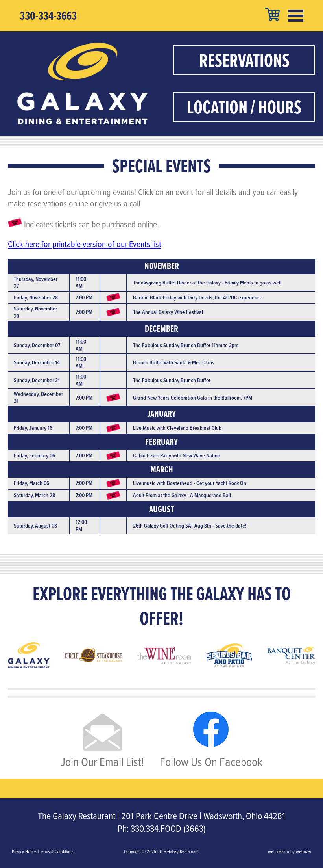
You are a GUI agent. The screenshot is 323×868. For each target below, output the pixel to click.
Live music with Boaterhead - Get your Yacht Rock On (190, 483)
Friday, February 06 (34, 455)
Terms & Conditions (57, 851)
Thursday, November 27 (36, 283)
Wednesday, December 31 (38, 398)
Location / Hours (244, 107)
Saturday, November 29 (35, 312)
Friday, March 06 (31, 483)
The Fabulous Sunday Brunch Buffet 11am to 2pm (186, 345)
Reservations (244, 60)
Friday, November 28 (36, 297)
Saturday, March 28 (34, 495)
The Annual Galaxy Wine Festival (168, 312)
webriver (304, 851)
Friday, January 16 (33, 428)
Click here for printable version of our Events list (85, 244)
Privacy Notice (24, 851)
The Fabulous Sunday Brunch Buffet (172, 380)
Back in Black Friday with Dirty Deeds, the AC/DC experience (198, 297)
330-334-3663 (48, 16)
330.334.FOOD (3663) (168, 829)
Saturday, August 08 (35, 526)
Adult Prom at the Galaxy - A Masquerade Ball (182, 495)
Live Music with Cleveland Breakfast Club (177, 428)
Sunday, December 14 (37, 362)
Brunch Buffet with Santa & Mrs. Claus (174, 362)
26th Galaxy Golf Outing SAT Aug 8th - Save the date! (190, 526)
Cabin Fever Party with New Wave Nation (177, 455)
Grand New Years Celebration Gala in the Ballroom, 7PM (193, 398)
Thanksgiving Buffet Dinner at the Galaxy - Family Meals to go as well (207, 283)
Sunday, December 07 (37, 345)
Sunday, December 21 (37, 380)
